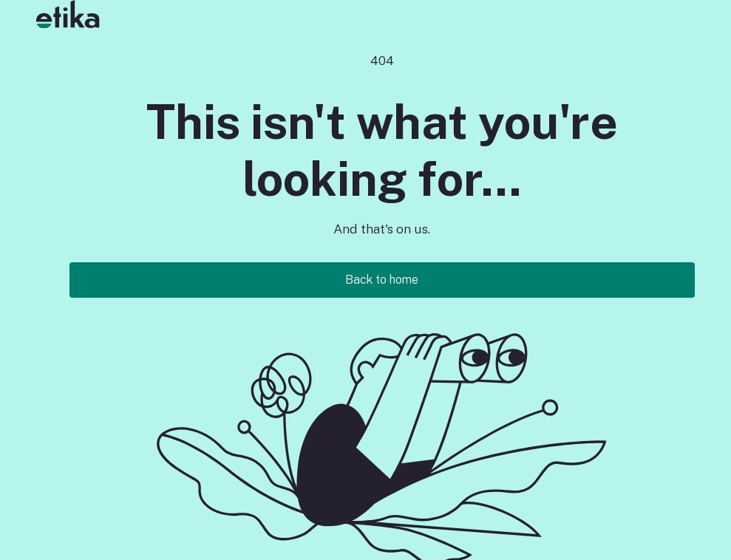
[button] (101, 14)
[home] (62, 14)
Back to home (382, 280)
